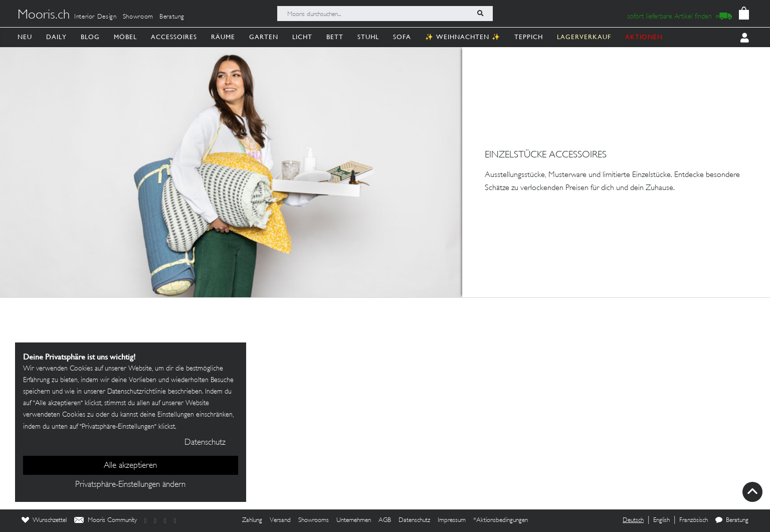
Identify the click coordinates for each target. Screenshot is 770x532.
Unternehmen (354, 520)
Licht (302, 37)
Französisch (694, 520)
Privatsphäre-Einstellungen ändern (130, 485)
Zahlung (252, 520)
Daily (56, 37)
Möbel (125, 37)
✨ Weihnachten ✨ (463, 37)
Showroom (138, 17)
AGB (385, 520)
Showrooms (314, 520)
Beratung (172, 17)
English (661, 520)
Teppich (529, 37)
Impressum (452, 520)
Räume (223, 37)
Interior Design (95, 17)
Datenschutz (414, 520)
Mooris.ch (44, 16)
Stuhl (368, 37)
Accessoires (174, 37)
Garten (264, 37)
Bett (335, 37)
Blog (90, 37)
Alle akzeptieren (130, 466)
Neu (25, 37)
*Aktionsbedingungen (501, 520)
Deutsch (633, 520)
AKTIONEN (644, 37)
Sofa (402, 37)
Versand (280, 520)
